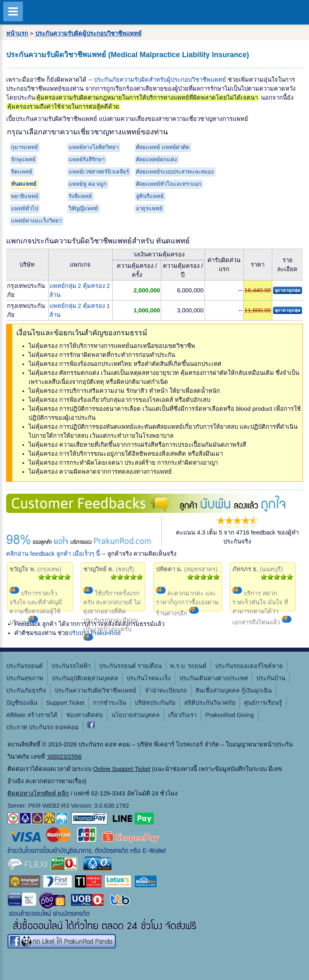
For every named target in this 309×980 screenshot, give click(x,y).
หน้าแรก (17, 33)
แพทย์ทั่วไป (24, 208)
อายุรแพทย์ (149, 208)
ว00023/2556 (64, 757)
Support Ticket (65, 703)
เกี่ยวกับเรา (182, 715)
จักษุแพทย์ (23, 159)
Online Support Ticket (122, 769)
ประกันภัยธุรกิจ (26, 690)
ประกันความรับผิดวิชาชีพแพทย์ (96, 690)
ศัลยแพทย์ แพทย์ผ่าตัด (163, 147)
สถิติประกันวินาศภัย (210, 703)
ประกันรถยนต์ (24, 666)
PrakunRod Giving (230, 715)
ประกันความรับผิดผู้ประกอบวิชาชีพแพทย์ (88, 33)
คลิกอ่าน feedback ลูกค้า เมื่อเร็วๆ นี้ (53, 554)
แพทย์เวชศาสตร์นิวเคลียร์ (99, 172)
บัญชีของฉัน (22, 703)
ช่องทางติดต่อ (84, 715)
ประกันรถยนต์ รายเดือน (130, 666)
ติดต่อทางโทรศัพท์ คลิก (38, 793)
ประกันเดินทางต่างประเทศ (213, 678)
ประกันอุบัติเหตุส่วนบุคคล (85, 678)
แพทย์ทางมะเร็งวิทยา (36, 221)
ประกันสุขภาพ (25, 678)
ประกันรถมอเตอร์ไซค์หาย (249, 666)
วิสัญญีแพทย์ (83, 208)
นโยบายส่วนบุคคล (136, 715)
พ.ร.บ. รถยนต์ (188, 666)
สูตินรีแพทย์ (150, 196)
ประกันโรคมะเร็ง (149, 678)
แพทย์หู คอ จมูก (88, 184)
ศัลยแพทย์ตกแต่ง (157, 159)
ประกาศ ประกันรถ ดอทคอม (42, 727)
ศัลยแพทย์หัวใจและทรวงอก (169, 184)
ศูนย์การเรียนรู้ (263, 703)
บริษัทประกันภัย (155, 703)
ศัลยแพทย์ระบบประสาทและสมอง (175, 172)
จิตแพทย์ (22, 172)
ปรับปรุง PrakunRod (94, 633)
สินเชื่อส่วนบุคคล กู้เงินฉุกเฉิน (234, 690)
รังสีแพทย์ (80, 196)
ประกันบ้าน (271, 678)
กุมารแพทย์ (24, 147)
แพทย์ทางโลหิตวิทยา (93, 147)
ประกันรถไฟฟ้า (71, 666)
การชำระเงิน (110, 703)
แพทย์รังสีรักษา (87, 159)
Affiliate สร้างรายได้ (32, 715)
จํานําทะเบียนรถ (166, 690)
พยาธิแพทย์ (25, 196)
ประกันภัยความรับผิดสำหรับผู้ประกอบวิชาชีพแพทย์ (160, 80)
